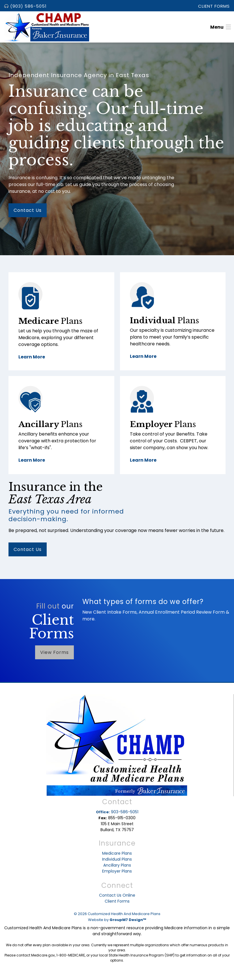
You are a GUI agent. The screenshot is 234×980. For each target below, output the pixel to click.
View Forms (54, 652)
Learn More (32, 357)
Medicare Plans (117, 853)
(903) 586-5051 (25, 6)
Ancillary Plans (117, 865)
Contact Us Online (117, 895)
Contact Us (28, 210)
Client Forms (214, 6)
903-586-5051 (117, 812)
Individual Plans (117, 859)
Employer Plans (117, 871)
